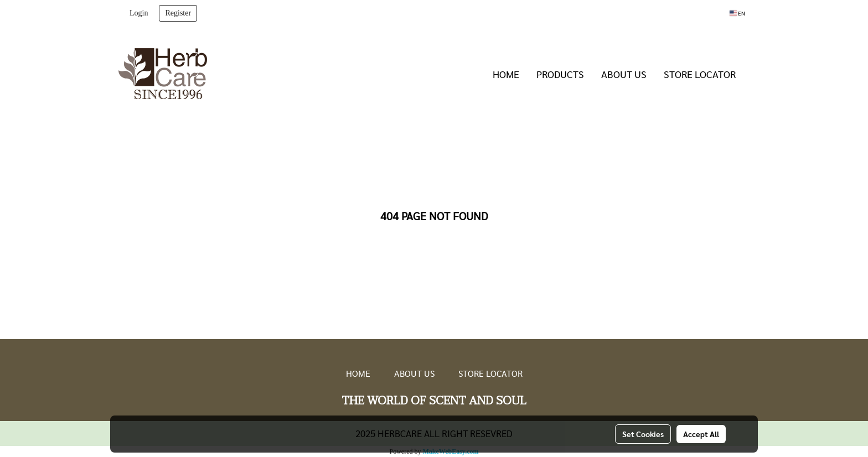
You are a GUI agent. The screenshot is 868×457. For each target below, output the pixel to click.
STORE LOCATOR (700, 74)
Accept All (701, 434)
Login (139, 13)
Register (178, 13)
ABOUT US (624, 74)
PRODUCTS (560, 74)
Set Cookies (643, 434)
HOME (506, 74)
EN (737, 13)
